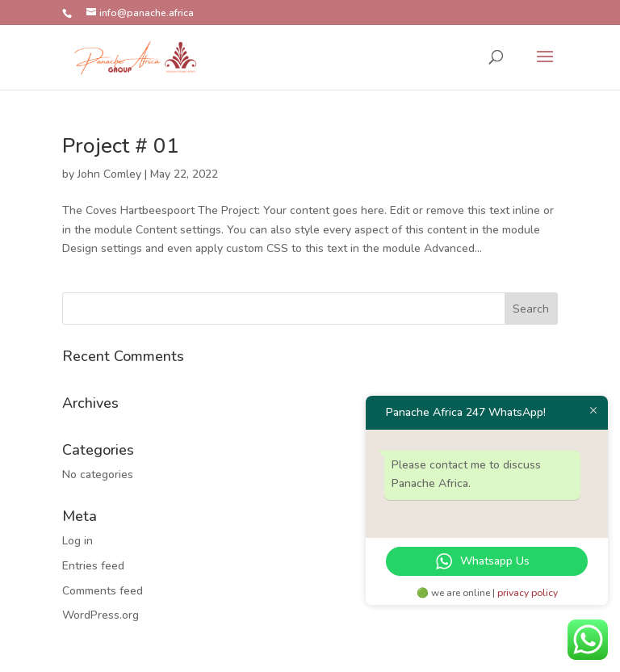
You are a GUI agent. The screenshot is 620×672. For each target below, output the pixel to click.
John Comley (109, 174)
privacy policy (528, 593)
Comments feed (103, 591)
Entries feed (93, 566)
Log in (77, 541)
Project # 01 (121, 146)
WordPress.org (101, 615)
